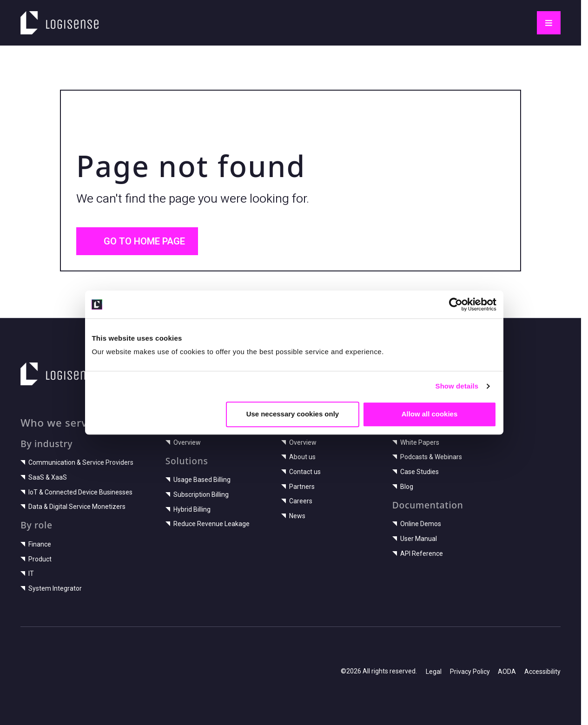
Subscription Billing (197, 494)
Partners (298, 487)
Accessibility (542, 672)
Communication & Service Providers (77, 462)
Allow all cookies (432, 426)
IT (27, 573)
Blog (403, 487)
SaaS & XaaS (44, 477)
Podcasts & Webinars (427, 457)
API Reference (418, 554)
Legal (434, 672)
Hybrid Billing (188, 509)
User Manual (415, 539)
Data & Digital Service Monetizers (73, 507)
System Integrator (51, 588)
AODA (507, 672)
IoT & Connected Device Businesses (76, 492)
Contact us (301, 472)
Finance (36, 544)
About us (298, 457)
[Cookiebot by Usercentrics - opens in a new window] (459, 317)
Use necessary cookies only (293, 426)
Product (36, 559)
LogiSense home (53, 17)
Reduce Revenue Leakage (208, 524)
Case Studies (416, 472)
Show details (460, 399)
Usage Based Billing (198, 480)
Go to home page (137, 241)
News (293, 516)
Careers (297, 501)
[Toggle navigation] (549, 23)
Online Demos (417, 524)
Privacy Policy (470, 672)
